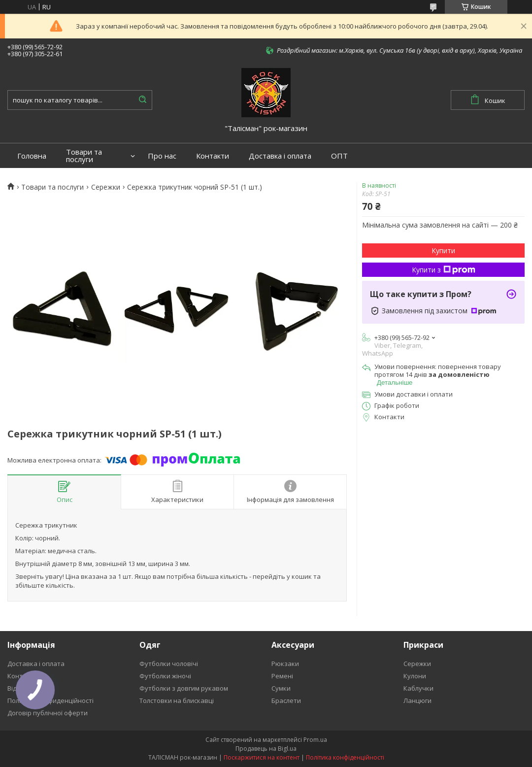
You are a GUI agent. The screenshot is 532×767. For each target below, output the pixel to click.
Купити (443, 250)
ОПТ (339, 156)
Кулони (415, 676)
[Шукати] (142, 100)
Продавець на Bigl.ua (266, 749)
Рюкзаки (285, 664)
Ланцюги (417, 700)
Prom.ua (315, 740)
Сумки (281, 688)
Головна (32, 156)
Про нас (162, 156)
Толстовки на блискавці (177, 700)
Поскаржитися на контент (262, 757)
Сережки (106, 187)
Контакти (213, 156)
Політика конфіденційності (345, 757)
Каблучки (418, 688)
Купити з (444, 270)
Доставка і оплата (280, 156)
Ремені (282, 676)
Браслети (286, 700)
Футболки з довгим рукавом (184, 688)
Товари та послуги (84, 156)
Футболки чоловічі (169, 664)
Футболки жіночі (165, 676)
